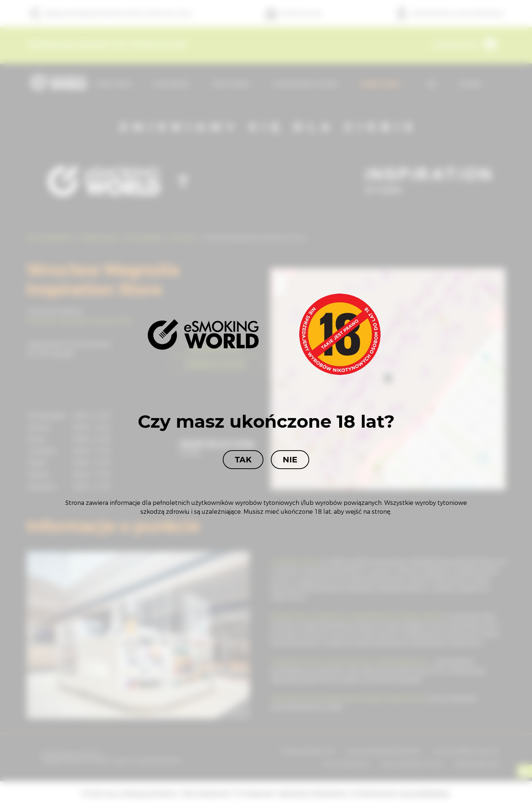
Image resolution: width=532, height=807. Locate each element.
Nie (290, 460)
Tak (243, 460)
